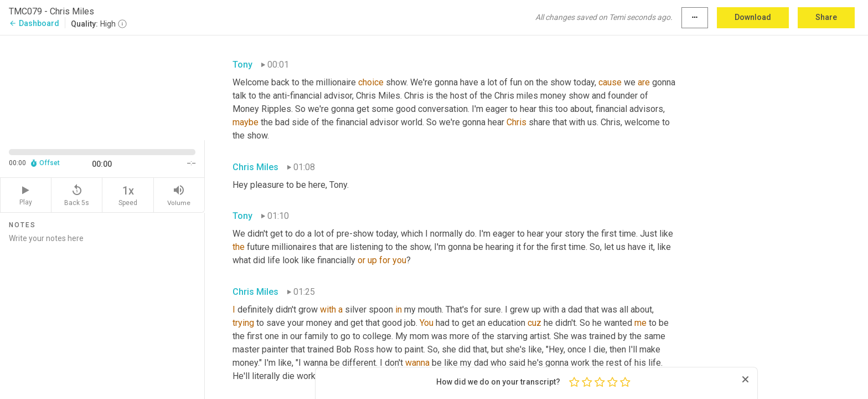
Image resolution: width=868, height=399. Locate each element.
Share (826, 17)
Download (753, 17)
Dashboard (34, 23)
